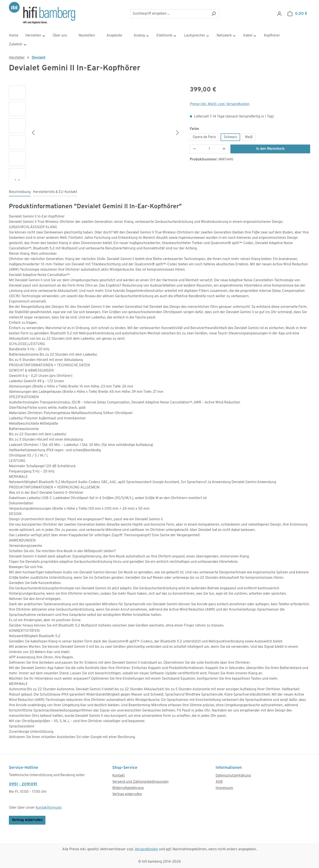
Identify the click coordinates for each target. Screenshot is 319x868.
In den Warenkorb (270, 149)
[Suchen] (214, 14)
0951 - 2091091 (23, 784)
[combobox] (169, 14)
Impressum (224, 788)
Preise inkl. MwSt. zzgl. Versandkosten (220, 104)
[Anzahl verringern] (195, 149)
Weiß (249, 137)
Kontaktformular (49, 808)
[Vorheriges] (33, 133)
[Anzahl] (209, 149)
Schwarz (230, 137)
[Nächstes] (177, 133)
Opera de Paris (204, 137)
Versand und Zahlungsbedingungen (140, 782)
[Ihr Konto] (279, 14)
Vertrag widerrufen (27, 820)
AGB (219, 782)
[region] (95, 133)
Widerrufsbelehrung (128, 788)
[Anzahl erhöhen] (224, 149)
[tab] (20, 192)
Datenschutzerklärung (233, 776)
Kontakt (119, 776)
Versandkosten (146, 849)
